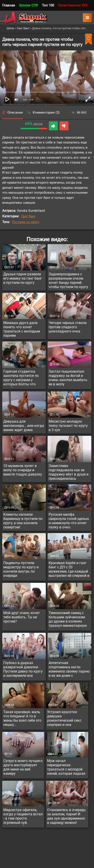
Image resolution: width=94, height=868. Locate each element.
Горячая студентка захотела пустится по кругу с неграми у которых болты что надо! (21, 378)
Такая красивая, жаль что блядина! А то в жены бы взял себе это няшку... (22, 718)
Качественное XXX (73, 5)
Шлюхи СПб (28, 5)
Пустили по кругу (26, 222)
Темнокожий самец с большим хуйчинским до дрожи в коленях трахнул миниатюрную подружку (68, 620)
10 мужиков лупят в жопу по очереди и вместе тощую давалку (23, 470)
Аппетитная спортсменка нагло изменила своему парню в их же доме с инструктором (69, 670)
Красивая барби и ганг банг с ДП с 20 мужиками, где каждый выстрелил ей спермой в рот (69, 570)
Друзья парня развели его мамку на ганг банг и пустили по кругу (23, 278)
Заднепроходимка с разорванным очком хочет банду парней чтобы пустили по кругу (68, 280)
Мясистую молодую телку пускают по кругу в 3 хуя (68, 426)
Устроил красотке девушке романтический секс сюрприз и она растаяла (64, 719)
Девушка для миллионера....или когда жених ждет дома (24, 426)
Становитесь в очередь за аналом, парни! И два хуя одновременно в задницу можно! (66, 816)
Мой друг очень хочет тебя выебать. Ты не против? (22, 617)
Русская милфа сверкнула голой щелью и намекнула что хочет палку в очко (69, 521)
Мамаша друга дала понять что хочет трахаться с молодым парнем (22, 329)
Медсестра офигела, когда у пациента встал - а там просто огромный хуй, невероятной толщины (23, 817)
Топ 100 (48, 5)
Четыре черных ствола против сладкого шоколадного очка (68, 327)
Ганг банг (28, 216)
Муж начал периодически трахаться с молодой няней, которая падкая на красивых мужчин (66, 768)
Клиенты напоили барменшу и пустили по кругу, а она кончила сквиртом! (23, 521)
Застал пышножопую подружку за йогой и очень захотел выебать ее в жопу (68, 378)
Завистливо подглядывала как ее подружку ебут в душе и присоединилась (69, 472)
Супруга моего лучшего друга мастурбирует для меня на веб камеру (23, 767)
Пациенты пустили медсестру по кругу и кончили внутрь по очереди (21, 569)
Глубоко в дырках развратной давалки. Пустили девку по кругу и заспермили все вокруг (23, 670)
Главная (9, 5)
